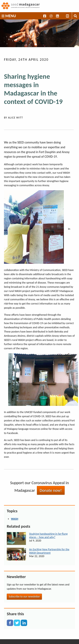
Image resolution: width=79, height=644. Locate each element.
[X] (17, 623)
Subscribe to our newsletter (24, 597)
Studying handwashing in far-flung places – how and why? (48, 536)
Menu (9, 16)
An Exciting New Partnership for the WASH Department (49, 551)
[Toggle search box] (75, 16)
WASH (15, 519)
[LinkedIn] (24, 623)
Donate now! (51, 490)
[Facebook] (10, 623)
